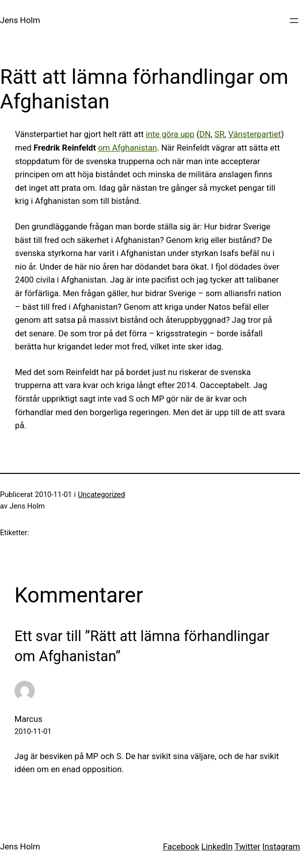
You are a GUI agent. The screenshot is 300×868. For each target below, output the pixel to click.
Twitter (247, 847)
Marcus (28, 719)
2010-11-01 (33, 731)
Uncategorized (102, 494)
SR (220, 134)
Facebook (181, 847)
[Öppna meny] (294, 21)
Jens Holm (20, 20)
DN (205, 134)
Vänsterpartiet (255, 134)
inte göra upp (170, 134)
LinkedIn (217, 847)
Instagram (281, 847)
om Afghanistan (128, 148)
